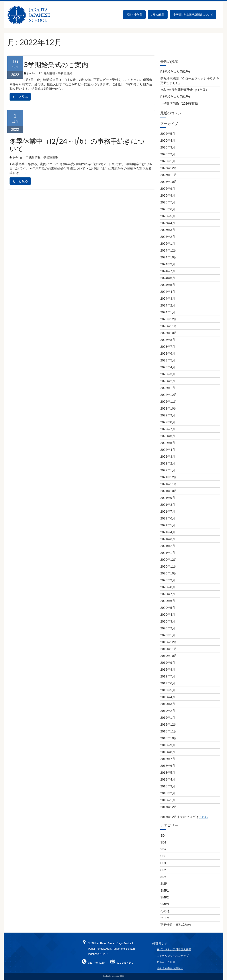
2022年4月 (168, 450)
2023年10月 (169, 333)
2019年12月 (169, 642)
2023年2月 (168, 381)
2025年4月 (168, 223)
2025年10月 (169, 182)
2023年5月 (168, 360)
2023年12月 (169, 319)
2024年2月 (168, 305)
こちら (203, 817)
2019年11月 (169, 649)
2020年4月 (168, 615)
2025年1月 (168, 244)
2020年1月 (168, 635)
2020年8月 (168, 587)
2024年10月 (169, 257)
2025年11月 (169, 175)
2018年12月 (169, 724)
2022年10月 (169, 408)
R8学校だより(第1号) (175, 97)
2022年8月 (168, 422)
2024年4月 (168, 292)
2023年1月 (168, 388)
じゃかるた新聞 (166, 968)
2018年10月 (169, 738)
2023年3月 (168, 374)
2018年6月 (168, 766)
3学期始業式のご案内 (56, 65)
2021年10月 (169, 491)
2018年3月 (168, 786)
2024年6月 (168, 278)
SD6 (163, 877)
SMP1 (164, 890)
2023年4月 (168, 367)
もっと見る (20, 97)
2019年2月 (168, 711)
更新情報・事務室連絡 (58, 73)
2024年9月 (168, 264)
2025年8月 (168, 195)
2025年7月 (168, 202)
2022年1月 (168, 470)
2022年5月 (168, 443)
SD (162, 836)
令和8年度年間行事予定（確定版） (184, 90)
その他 (165, 911)
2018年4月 (168, 779)
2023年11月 (169, 326)
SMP (164, 884)
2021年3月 (168, 539)
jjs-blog (30, 73)
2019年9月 (168, 663)
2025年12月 (169, 168)
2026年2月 (168, 154)
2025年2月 (168, 237)
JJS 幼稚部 (158, 15)
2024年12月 (169, 250)
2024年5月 (168, 285)
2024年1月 (168, 312)
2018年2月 (168, 793)
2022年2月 (168, 463)
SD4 (163, 863)
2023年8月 (168, 340)
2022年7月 (168, 429)
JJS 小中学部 (134, 15)
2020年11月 (169, 566)
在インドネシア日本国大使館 (174, 955)
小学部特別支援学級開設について (193, 15)
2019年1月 (168, 718)
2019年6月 (168, 683)
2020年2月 (168, 628)
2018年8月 (168, 752)
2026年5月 (168, 134)
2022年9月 (168, 415)
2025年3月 (168, 230)
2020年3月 (168, 621)
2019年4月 (168, 697)
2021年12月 (169, 477)
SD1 (163, 842)
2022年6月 (168, 436)
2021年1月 (168, 553)
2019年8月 (168, 670)
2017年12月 (169, 807)
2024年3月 (168, 299)
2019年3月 (168, 704)
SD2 (163, 849)
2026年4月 (168, 141)
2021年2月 (168, 546)
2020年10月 (169, 573)
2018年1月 (168, 800)
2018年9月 (168, 745)
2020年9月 (168, 580)
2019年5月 (168, 690)
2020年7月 (168, 594)
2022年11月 (169, 402)
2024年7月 (168, 271)
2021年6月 (168, 518)
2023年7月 (168, 347)
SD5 (163, 870)
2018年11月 (169, 731)
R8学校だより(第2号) (175, 72)
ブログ (165, 918)
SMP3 (164, 904)
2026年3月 (168, 147)
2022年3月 (168, 457)
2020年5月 (168, 608)
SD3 (163, 856)
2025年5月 (168, 216)
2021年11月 (169, 484)
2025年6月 (168, 209)
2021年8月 (168, 505)
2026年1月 (168, 161)
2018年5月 (168, 773)
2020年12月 (169, 560)
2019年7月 (168, 676)
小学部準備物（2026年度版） (181, 103)
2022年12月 (169, 395)
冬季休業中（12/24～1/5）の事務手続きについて (77, 145)
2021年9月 (168, 498)
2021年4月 (168, 532)
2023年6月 (168, 353)
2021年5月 (168, 525)
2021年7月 (168, 511)
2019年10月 (169, 656)
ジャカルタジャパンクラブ (173, 961)
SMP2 (164, 897)
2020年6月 (168, 601)
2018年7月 (168, 759)
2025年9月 (168, 189)
